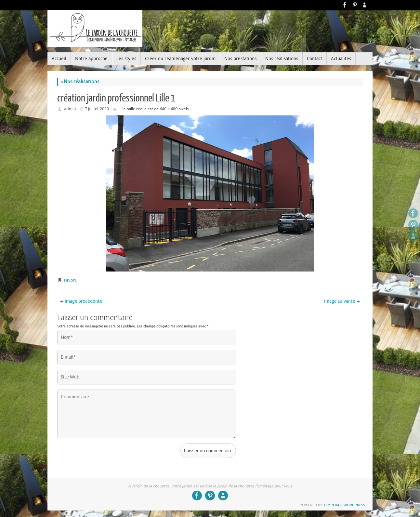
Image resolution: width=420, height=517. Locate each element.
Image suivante (342, 301)
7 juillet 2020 (97, 109)
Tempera (331, 505)
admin (70, 109)
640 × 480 (169, 109)
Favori (70, 280)
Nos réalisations (80, 82)
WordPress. (355, 505)
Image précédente (81, 301)
